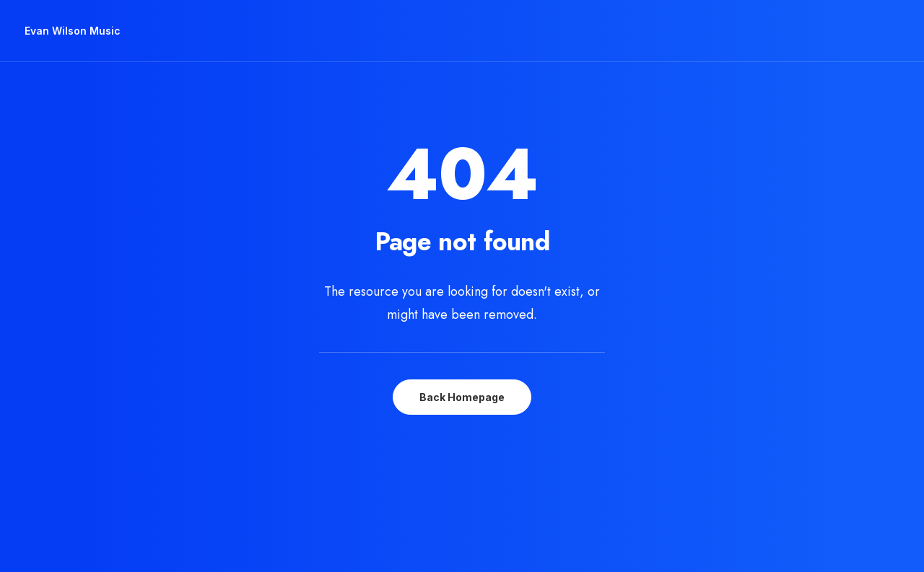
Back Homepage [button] (462, 371)
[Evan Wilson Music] (73, 31)
